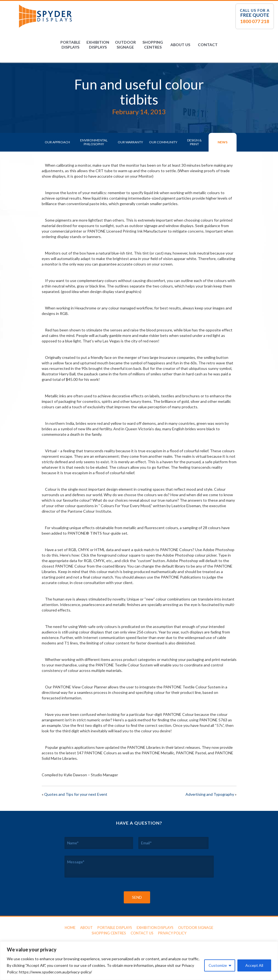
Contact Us (142, 933)
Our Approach (57, 142)
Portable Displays (70, 45)
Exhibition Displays (98, 45)
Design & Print (194, 142)
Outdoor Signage (125, 45)
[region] (139, 961)
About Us (180, 45)
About (86, 928)
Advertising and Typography (210, 794)
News (223, 142)
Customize (218, 965)
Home (70, 928)
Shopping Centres (153, 45)
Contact (208, 45)
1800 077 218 (255, 21)
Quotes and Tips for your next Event (76, 794)
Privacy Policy (172, 933)
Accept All (254, 965)
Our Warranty (130, 142)
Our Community (163, 142)
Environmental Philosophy (94, 142)
